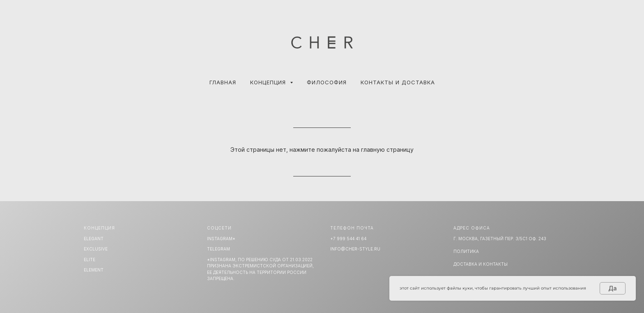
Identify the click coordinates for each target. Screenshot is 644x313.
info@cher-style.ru (355, 249)
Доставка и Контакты (481, 264)
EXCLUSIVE (96, 249)
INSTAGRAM (220, 239)
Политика (466, 251)
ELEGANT (94, 239)
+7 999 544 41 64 (348, 239)
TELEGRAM (218, 249)
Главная (223, 82)
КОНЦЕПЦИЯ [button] (269, 82)
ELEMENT (94, 270)
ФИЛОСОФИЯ (327, 82)
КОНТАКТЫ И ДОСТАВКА (398, 82)
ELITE (90, 260)
